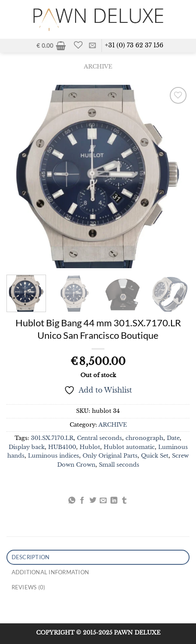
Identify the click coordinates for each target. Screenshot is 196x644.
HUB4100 (62, 447)
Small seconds (119, 465)
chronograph (144, 438)
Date (173, 438)
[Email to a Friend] (103, 501)
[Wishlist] (78, 45)
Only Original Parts (110, 456)
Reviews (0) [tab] (29, 587)
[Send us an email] (92, 46)
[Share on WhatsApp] (72, 501)
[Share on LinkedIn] (114, 501)
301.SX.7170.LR (52, 438)
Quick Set (155, 456)
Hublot (90, 447)
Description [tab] (31, 557)
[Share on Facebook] (82, 501)
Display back (27, 447)
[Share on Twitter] (93, 501)
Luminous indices (54, 456)
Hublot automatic (129, 447)
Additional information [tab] (51, 572)
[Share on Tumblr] (124, 501)
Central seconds (100, 438)
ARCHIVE (98, 67)
